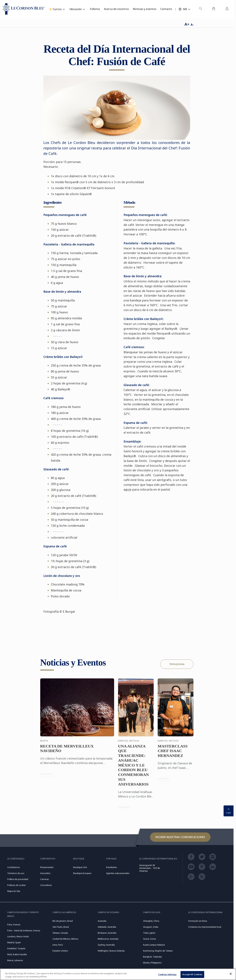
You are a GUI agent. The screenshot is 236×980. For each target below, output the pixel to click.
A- (192, 25)
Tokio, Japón (149, 933)
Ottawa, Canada (60, 933)
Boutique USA (80, 867)
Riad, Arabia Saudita (17, 954)
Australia (102, 921)
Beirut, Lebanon (15, 960)
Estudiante (111, 867)
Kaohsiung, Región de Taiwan (158, 951)
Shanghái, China (151, 921)
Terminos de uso (16, 873)
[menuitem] (200, 9)
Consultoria (46, 885)
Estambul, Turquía (16, 948)
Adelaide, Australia (107, 927)
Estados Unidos (60, 951)
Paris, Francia (14, 925)
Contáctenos (14, 867)
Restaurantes (47, 867)
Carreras (45, 879)
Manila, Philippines (152, 963)
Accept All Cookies (192, 975)
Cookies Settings (167, 975)
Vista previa (177, 664)
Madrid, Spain (14, 942)
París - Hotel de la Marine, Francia (24, 930)
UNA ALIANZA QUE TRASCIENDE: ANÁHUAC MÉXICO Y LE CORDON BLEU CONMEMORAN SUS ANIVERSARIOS (133, 768)
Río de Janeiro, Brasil (63, 921)
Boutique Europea (82, 873)
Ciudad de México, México (65, 939)
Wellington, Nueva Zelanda (111, 951)
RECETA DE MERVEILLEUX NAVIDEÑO (67, 751)
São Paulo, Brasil (61, 927)
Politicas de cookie (16, 885)
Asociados (45, 873)
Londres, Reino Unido (18, 936)
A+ (187, 24)
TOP (229, 811)
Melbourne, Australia (108, 939)
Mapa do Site (14, 891)
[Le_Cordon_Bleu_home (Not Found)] (24, 9)
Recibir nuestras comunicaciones (180, 837)
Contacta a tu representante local (205, 927)
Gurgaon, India (151, 927)
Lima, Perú (58, 945)
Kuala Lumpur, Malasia (154, 945)
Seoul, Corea (149, 939)
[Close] (231, 974)
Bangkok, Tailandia (152, 957)
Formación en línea (198, 921)
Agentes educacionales (118, 873)
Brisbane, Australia (107, 933)
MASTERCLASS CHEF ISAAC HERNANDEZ (173, 754)
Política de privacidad (18, 879)
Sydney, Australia (106, 945)
